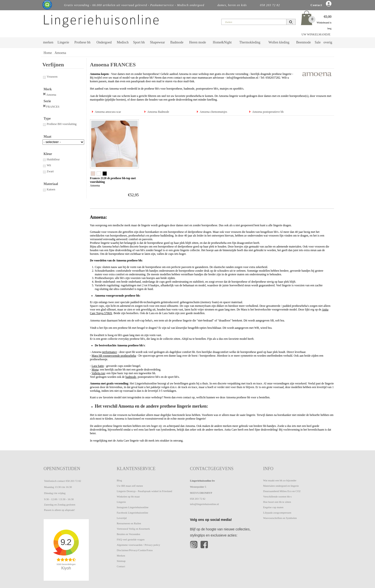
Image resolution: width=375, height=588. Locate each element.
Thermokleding (250, 42)
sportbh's (238, 89)
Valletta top (98, 373)
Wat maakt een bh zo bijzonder (280, 480)
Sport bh (139, 42)
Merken (121, 556)
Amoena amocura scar (108, 112)
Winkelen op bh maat (128, 496)
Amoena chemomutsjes (213, 112)
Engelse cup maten (273, 507)
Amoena (60, 53)
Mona (95, 370)
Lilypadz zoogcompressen (277, 513)
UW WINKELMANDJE (316, 34)
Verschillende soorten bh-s (278, 496)
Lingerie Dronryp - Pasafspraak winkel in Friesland (145, 491)
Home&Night (222, 42)
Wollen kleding (279, 42)
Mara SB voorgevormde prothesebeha (114, 356)
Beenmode (304, 42)
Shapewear (157, 42)
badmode (189, 89)
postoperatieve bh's (207, 89)
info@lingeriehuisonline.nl (242, 78)
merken (48, 42)
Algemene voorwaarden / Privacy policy (139, 545)
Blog (119, 480)
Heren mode (198, 42)
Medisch (123, 42)
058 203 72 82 (73, 481)
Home (48, 53)
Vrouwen (50, 77)
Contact (121, 566)
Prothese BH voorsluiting (60, 124)
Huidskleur (51, 159)
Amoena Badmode (158, 112)
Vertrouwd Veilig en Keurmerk (133, 529)
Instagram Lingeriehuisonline (133, 507)
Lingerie (63, 42)
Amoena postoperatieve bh (268, 112)
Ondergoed (104, 42)
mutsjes (224, 89)
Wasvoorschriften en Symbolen (280, 518)
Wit (47, 165)
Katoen (49, 189)
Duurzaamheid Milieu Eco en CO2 (282, 491)
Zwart (48, 171)
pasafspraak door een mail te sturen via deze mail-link (163, 81)
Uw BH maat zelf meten (130, 486)
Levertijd (122, 518)
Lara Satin (98, 366)
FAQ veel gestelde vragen (131, 539)
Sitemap (121, 561)
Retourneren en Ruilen (129, 523)
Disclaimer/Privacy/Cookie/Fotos (135, 550)
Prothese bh (82, 42)
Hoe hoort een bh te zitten (277, 502)
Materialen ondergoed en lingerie (281, 486)
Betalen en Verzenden (129, 534)
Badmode (177, 42)
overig (328, 42)
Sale (318, 42)
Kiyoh (66, 568)
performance (110, 352)
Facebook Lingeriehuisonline (133, 513)
